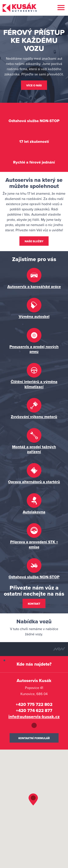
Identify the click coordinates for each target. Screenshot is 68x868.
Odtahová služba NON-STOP (34, 577)
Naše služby (34, 241)
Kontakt (34, 604)
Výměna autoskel (34, 317)
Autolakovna (34, 512)
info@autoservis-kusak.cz (34, 717)
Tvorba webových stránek (59, 649)
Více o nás (34, 86)
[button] (34, 801)
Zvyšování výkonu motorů (34, 417)
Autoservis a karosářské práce (34, 287)
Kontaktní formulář (34, 738)
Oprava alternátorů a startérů (34, 482)
